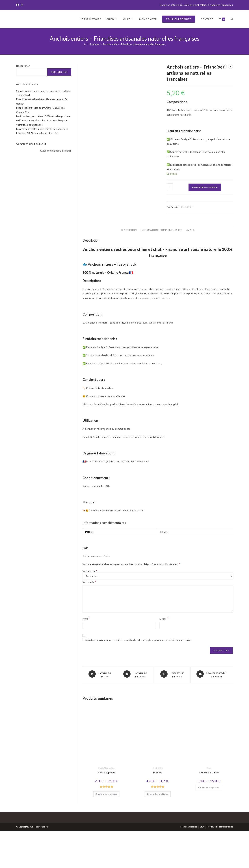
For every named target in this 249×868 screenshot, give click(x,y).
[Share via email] (212, 713)
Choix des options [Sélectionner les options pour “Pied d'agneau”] (106, 831)
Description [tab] (129, 269)
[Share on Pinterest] (172, 713)
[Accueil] (85, 44)
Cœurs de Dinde (209, 810)
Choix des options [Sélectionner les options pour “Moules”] (158, 831)
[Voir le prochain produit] (230, 66)
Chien (190, 207)
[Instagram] (22, 5)
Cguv (202, 864)
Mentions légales (189, 864)
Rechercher (23, 66)
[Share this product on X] (100, 713)
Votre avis (89, 621)
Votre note (90, 610)
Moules (158, 810)
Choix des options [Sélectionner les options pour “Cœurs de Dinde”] (209, 825)
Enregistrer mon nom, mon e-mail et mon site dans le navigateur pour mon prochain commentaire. (137, 679)
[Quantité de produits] (170, 187)
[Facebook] (18, 5)
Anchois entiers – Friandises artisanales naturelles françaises (134, 44)
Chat (184, 207)
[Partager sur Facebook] (136, 713)
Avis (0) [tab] (190, 269)
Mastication (109, 805)
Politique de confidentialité (220, 864)
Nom (86, 657)
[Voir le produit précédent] (224, 66)
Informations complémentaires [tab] (162, 269)
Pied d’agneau (106, 810)
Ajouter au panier (205, 187)
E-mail (164, 657)
